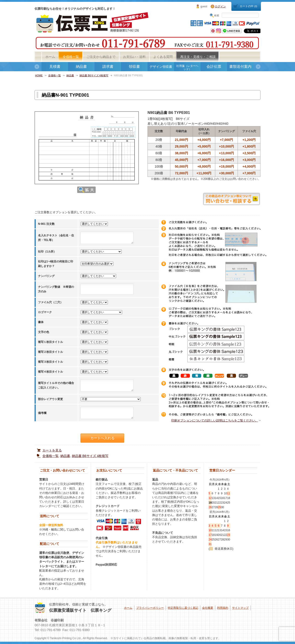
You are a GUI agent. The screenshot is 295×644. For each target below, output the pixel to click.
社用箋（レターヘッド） (187, 68)
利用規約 (223, 608)
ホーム (50, 57)
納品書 (81, 67)
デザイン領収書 (161, 67)
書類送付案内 (240, 67)
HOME (39, 75)
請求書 (108, 67)
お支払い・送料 (134, 57)
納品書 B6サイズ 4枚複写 (94, 75)
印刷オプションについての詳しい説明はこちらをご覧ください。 (215, 420)
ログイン (220, 6)
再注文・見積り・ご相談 (198, 57)
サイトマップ (240, 608)
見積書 (55, 67)
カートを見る (52, 450)
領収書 (134, 67)
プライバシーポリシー (150, 608)
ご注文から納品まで (101, 57)
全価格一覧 (71, 57)
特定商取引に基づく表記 (183, 608)
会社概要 (208, 608)
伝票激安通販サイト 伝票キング (80, 610)
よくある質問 (163, 57)
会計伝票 (214, 67)
